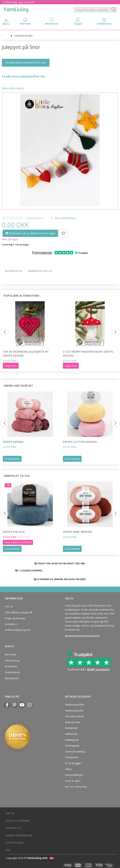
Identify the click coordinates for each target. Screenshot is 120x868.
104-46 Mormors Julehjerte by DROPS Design (26, 353)
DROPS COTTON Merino (80, 442)
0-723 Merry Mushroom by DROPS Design (88, 353)
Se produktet (12, 459)
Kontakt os (11, 624)
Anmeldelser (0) (40, 271)
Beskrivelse (14, 271)
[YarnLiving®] (16, 9)
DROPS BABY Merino (77, 532)
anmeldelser (35, 218)
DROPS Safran (13, 442)
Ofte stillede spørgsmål (19, 612)
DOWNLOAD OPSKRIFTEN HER (26, 63)
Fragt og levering (15, 618)
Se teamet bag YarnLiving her (82, 636)
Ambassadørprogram (18, 630)
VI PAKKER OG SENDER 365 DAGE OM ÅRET (62, 579)
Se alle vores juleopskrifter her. (24, 76)
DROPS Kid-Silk (14, 532)
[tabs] (104, 22)
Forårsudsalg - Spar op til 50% (19, 2)
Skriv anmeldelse (65, 218)
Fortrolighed (15, 843)
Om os (9, 606)
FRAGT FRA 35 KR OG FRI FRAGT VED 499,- (62, 563)
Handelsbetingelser (19, 835)
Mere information (13, 88)
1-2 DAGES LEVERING (30, 570)
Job (8, 850)
